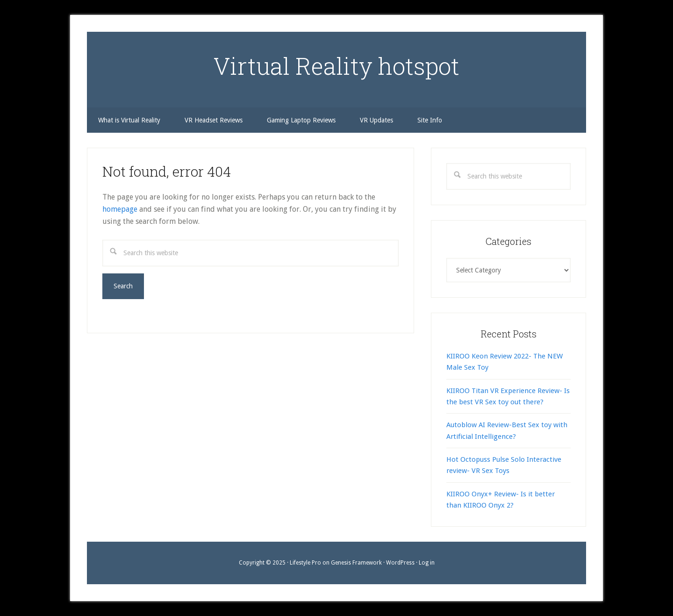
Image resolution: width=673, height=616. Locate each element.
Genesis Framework (356, 563)
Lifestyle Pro (305, 563)
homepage (120, 209)
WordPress (400, 563)
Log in (427, 563)
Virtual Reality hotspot (336, 66)
